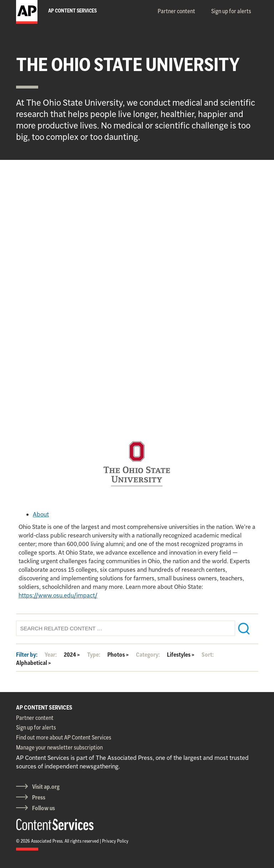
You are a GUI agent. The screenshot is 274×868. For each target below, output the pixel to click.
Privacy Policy (115, 841)
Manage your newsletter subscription (59, 747)
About (41, 514)
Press (39, 797)
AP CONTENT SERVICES (44, 707)
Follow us (44, 808)
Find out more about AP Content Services (64, 737)
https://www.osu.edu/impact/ (58, 595)
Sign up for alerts (231, 11)
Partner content (176, 11)
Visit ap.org (46, 787)
